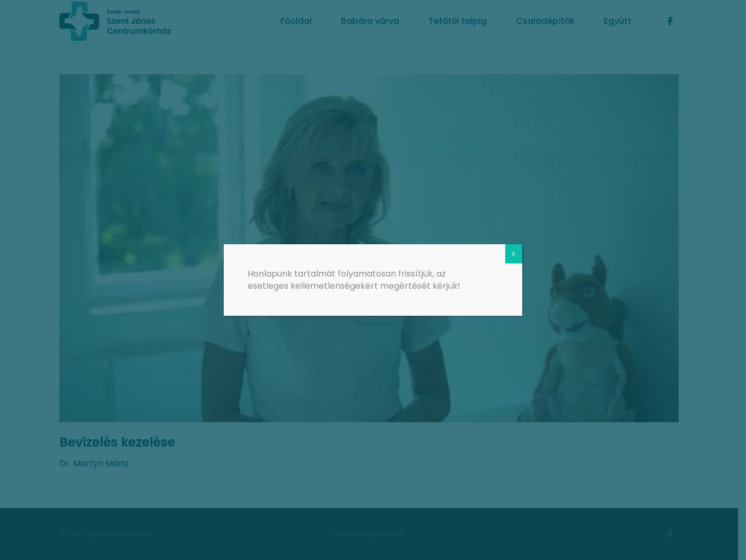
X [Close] (514, 254)
